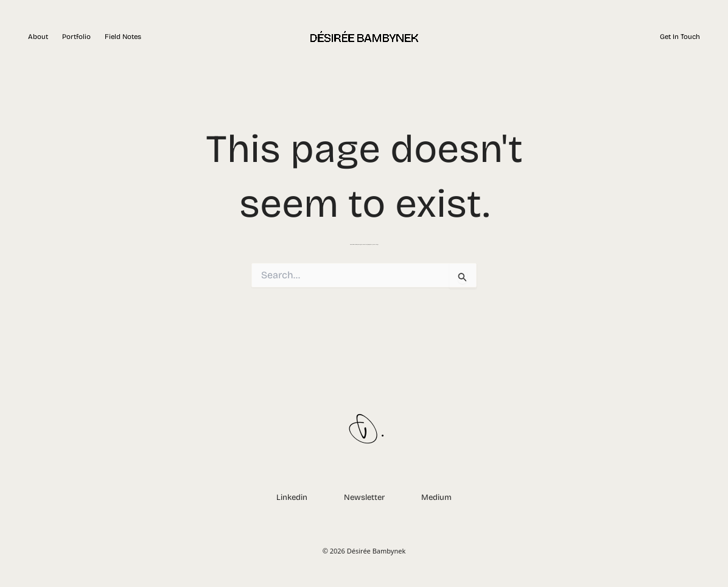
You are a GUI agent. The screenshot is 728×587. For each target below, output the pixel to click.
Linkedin (292, 497)
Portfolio (76, 37)
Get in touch (680, 37)
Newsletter (364, 497)
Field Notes (123, 37)
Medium (436, 497)
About (38, 37)
